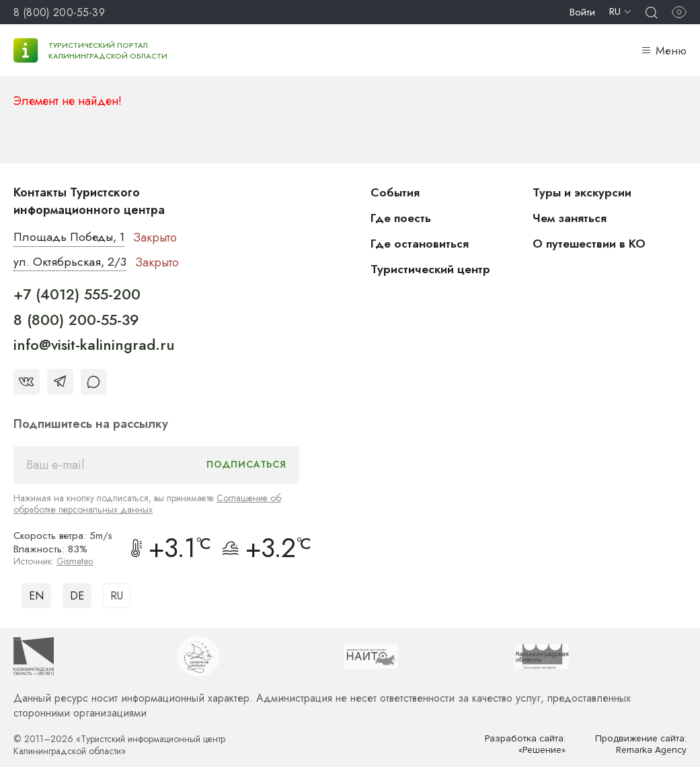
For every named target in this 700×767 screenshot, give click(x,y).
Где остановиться (420, 244)
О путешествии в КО (590, 244)
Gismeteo (75, 561)
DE (77, 596)
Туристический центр (432, 269)
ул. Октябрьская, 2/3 (70, 262)
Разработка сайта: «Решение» (525, 744)
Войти (582, 12)
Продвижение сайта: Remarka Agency (640, 744)
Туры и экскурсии (583, 192)
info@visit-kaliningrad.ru (94, 345)
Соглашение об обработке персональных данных (147, 504)
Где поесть (402, 218)
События (395, 192)
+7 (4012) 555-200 (77, 295)
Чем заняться (570, 218)
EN (36, 596)
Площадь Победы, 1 (70, 238)
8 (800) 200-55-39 (59, 12)
